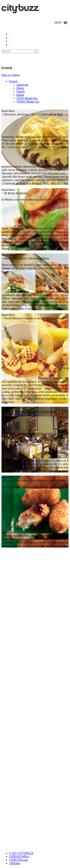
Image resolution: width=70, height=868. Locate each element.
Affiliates (15, 863)
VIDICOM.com (18, 860)
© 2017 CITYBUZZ (21, 853)
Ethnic (20, 88)
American (22, 85)
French (13, 81)
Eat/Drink (11, 59)
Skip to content (11, 75)
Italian (20, 95)
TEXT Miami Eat (27, 98)
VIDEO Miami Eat (28, 102)
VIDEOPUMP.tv (19, 856)
